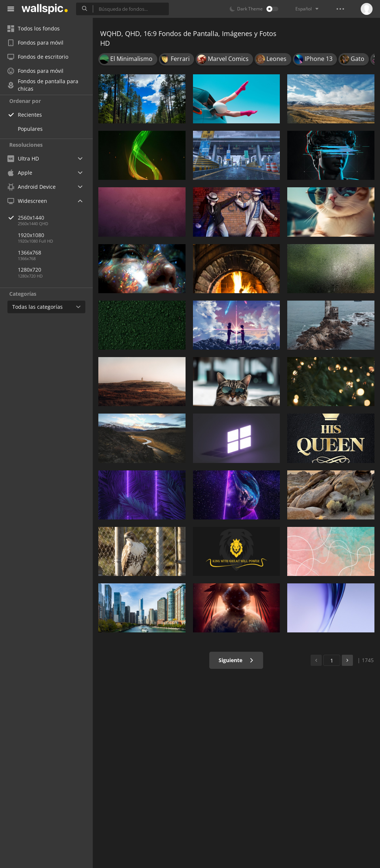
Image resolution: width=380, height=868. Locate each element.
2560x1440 (55, 218)
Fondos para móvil (35, 43)
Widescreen (27, 201)
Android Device (32, 187)
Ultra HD (23, 158)
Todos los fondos (34, 28)
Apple (20, 173)
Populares (30, 129)
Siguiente (236, 660)
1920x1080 (31, 235)
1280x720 (30, 270)
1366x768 (30, 252)
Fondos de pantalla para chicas (43, 85)
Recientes (30, 115)
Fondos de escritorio (38, 57)
